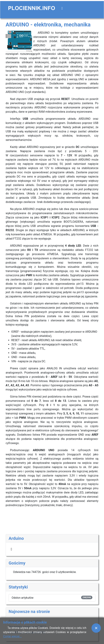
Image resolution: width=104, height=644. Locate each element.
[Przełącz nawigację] (62, 8)
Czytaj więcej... (12, 636)
